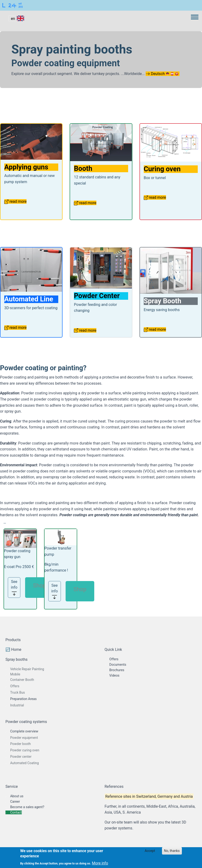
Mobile (15, 674)
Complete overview (24, 731)
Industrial (17, 705)
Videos (114, 675)
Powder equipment (24, 738)
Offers (15, 686)
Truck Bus (18, 692)
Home (16, 650)
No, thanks (172, 851)
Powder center (21, 757)
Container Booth (22, 680)
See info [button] (14, 588)
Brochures (117, 670)
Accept (150, 851)
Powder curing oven (25, 750)
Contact (16, 812)
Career (15, 802)
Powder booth (20, 744)
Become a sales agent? (27, 807)
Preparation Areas (23, 699)
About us (17, 796)
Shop (39, 586)
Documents (118, 665)
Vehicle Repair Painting (27, 669)
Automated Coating (25, 763)
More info (100, 863)
